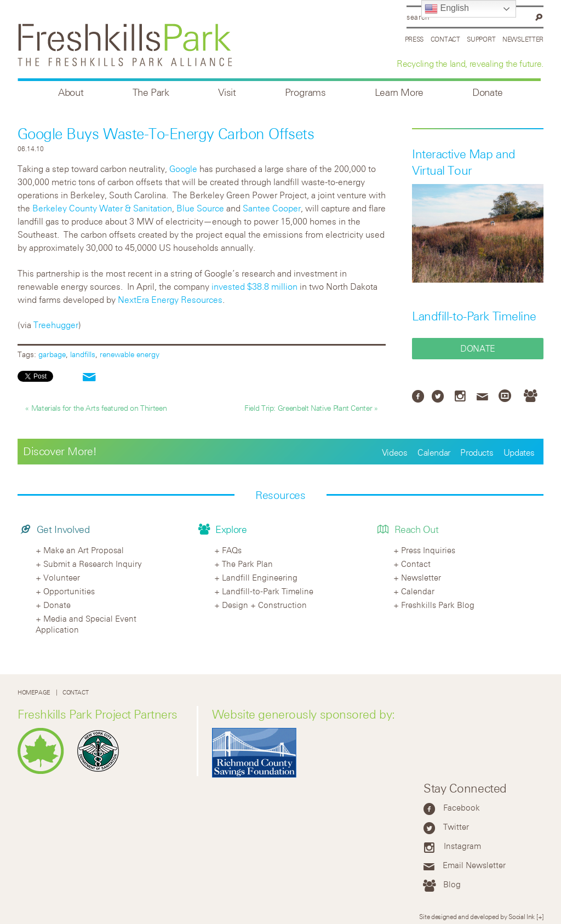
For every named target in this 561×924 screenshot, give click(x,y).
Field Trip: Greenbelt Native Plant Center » (311, 408)
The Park (151, 92)
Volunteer (62, 577)
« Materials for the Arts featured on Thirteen (96, 408)
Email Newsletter (474, 865)
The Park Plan (247, 564)
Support (481, 39)
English (447, 9)
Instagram (462, 846)
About (71, 92)
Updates (519, 452)
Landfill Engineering (260, 577)
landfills (83, 354)
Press (414, 39)
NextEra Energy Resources (170, 300)
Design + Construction (264, 605)
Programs (305, 92)
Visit (227, 92)
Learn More (399, 92)
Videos (395, 452)
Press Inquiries (428, 550)
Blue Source (200, 208)
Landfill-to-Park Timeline (474, 316)
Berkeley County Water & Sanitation (102, 208)
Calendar (434, 452)
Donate (488, 92)
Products (477, 452)
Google (183, 169)
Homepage (34, 692)
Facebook (462, 807)
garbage (52, 354)
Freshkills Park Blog (438, 605)
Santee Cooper (272, 208)
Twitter (456, 827)
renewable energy (130, 354)
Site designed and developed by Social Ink (477, 916)
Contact (445, 39)
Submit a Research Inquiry (93, 564)
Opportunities (69, 591)
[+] (540, 916)
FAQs (232, 550)
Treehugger (56, 325)
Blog (452, 884)
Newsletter (523, 39)
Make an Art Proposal (84, 550)
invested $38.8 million (254, 286)
